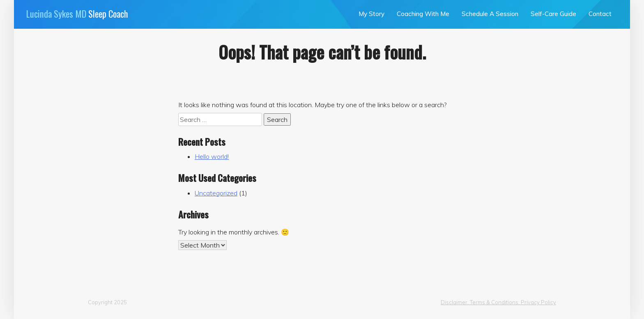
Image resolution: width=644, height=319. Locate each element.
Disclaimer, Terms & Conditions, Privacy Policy (498, 302)
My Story (371, 14)
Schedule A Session (490, 14)
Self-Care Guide (553, 14)
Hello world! (212, 156)
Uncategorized (216, 193)
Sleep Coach (77, 13)
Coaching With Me (423, 14)
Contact (600, 14)
